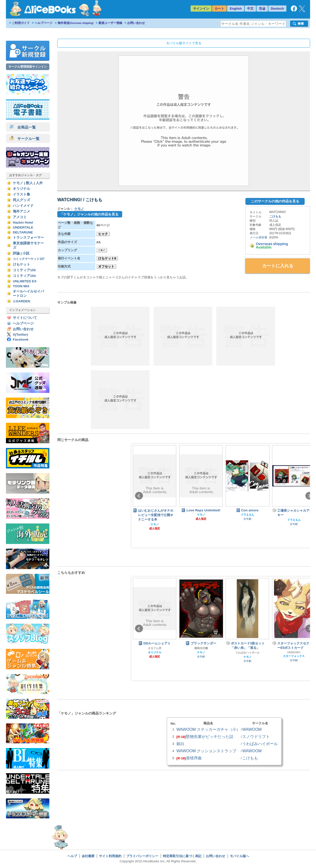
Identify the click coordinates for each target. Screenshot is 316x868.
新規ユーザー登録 (110, 23)
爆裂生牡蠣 (201, 648)
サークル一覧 (25, 139)
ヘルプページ (43, 23)
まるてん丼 (155, 648)
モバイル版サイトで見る (184, 43)
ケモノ (18, 183)
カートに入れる (278, 266)
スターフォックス (294, 656)
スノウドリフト (256, 736)
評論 (16, 253)
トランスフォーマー (28, 238)
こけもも (275, 216)
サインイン (201, 9)
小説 (26, 253)
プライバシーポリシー (142, 856)
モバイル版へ (239, 856)
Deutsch (277, 9)
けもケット (21, 264)
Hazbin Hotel (23, 222)
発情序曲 (194, 758)
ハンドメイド (23, 206)
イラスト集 (21, 194)
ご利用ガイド (21, 23)
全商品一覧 (23, 127)
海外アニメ (21, 211)
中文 (250, 9)
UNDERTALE (23, 227)
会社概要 (88, 856)
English (236, 9)
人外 (39, 183)
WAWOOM (252, 729)
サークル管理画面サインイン (28, 67)
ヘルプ (72, 856)
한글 (262, 9)
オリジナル (21, 189)
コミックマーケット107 (29, 259)
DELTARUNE (23, 232)
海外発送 (76, 23)
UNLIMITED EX (25, 281)
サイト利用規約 (110, 856)
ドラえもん (247, 515)
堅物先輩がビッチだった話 (210, 736)
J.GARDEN (21, 301)
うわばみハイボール (247, 653)
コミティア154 (24, 276)
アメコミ (20, 217)
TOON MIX (21, 286)
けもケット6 (107, 258)
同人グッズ (21, 200)
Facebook (21, 339)
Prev (139, 496)
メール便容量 (258, 237)
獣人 (29, 183)
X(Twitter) (20, 335)
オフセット (106, 266)
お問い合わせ (136, 23)
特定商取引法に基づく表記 (182, 856)
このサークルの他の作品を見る (275, 201)
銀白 (180, 744)
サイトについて (25, 318)
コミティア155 (24, 270)
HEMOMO (294, 652)
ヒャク (103, 234)
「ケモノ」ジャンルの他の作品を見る (89, 214)
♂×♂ (102, 250)
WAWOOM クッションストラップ (207, 751)
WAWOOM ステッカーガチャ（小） (208, 729)
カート (219, 9)
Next (309, 496)
